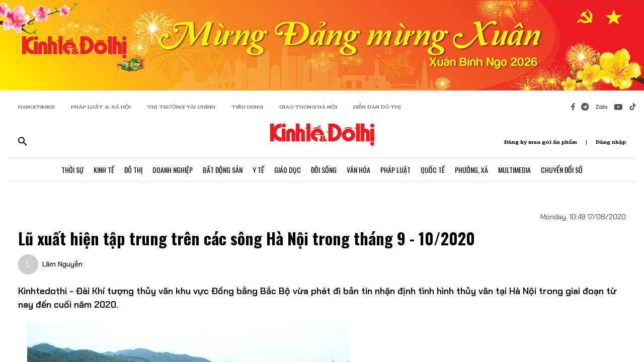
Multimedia (514, 170)
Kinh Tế (104, 170)
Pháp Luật (395, 170)
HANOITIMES (36, 107)
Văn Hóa (358, 170)
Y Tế (258, 170)
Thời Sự (72, 170)
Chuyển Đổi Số (562, 170)
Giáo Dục (288, 170)
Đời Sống (324, 170)
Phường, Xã (471, 170)
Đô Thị (133, 170)
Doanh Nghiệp (173, 170)
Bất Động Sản (223, 170)
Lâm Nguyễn (62, 264)
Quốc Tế (433, 170)
